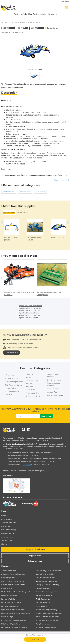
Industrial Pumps (7, 617)
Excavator (8, 395)
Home (3, 516)
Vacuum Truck (53, 392)
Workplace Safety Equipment (46, 627)
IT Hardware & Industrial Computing (14, 620)
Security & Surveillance (44, 595)
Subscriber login (35, 561)
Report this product (61, 180)
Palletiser (29, 386)
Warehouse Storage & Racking (46, 610)
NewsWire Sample (8, 533)
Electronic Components (9, 595)
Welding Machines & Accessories (47, 617)
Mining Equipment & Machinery (47, 581)
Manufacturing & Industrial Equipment (49, 571)
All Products (6, 22)
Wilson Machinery (16, 32)
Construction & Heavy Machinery (13, 581)
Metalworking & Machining (45, 578)
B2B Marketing (7, 526)
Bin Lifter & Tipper (11, 378)
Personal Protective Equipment (47, 592)
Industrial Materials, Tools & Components (16, 613)
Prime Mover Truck (33, 393)
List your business (35, 549)
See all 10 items (23, 212)
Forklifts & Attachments (10, 606)
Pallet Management (43, 588)
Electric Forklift (10, 388)
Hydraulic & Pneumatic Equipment (13, 610)
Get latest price (52, 28)
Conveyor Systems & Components (13, 585)
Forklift (28, 378)
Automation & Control (9, 571)
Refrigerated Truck (33, 396)
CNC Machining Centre (13, 385)
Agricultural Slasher (36, 22)
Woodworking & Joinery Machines (48, 620)
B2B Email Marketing (9, 530)
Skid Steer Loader (54, 380)
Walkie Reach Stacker (55, 395)
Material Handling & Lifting (45, 574)
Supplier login (35, 556)
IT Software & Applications (11, 624)
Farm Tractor (31, 374)
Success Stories (7, 540)
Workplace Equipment (43, 624)
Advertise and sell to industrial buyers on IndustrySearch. (25, 471)
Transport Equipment (43, 603)
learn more (12, 353)
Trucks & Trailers (41, 606)
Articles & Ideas (7, 519)
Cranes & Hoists (7, 588)
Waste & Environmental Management (49, 613)
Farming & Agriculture (20, 22)
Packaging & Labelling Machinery (47, 585)
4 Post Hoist (9, 375)
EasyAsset (27, 465)
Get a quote (35, 639)
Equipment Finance (12, 391)
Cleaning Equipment (8, 578)
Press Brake (31, 390)
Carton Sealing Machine (14, 382)
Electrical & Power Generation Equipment (16, 592)
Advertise (65, 2)
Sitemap (4, 544)
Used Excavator (53, 389)
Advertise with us (7, 537)
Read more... (6, 169)
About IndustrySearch (9, 523)
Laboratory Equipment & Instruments (14, 627)
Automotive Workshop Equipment (13, 574)
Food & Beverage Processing (11, 603)
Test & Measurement (43, 599)
